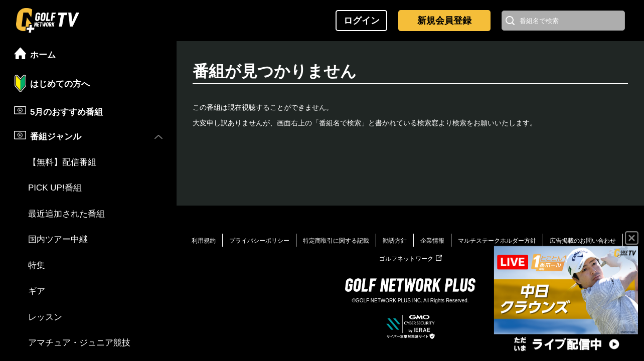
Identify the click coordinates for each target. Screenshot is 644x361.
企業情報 (432, 241)
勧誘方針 (395, 241)
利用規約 (204, 241)
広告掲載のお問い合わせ (583, 241)
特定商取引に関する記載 (336, 241)
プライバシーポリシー (259, 241)
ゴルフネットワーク (411, 259)
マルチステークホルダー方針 (497, 241)
